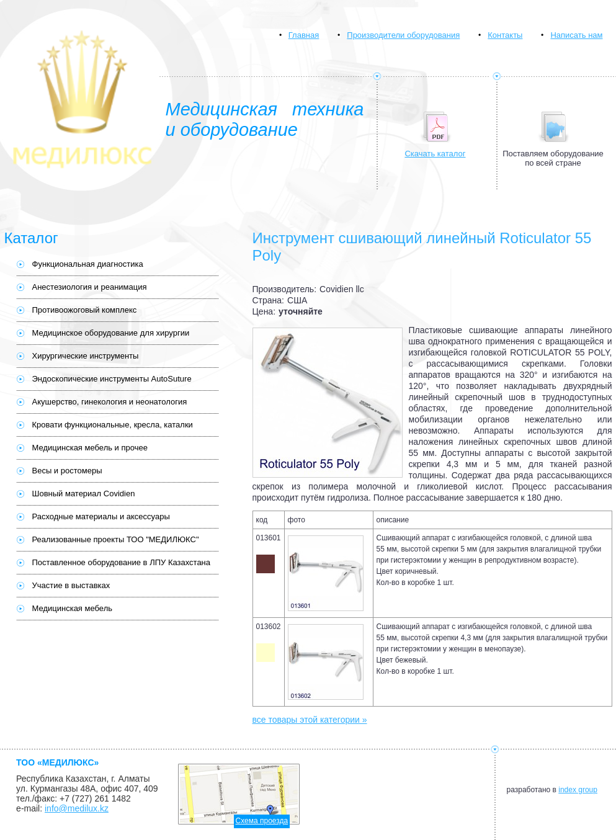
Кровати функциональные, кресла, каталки (113, 425)
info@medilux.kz (77, 808)
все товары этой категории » (310, 720)
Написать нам (576, 35)
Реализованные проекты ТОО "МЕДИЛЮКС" (116, 539)
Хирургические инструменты (86, 356)
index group (578, 790)
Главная (304, 35)
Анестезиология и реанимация (90, 287)
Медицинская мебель (73, 608)
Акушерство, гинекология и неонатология (110, 402)
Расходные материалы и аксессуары (101, 516)
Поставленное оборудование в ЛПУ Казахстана (122, 562)
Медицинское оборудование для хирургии (111, 333)
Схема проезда (262, 821)
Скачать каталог (435, 154)
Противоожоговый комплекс (85, 310)
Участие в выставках (71, 585)
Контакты (505, 35)
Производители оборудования (403, 35)
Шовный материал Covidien (84, 494)
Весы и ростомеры (67, 471)
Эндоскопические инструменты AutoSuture (112, 379)
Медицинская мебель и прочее (90, 448)
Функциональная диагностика (88, 264)
